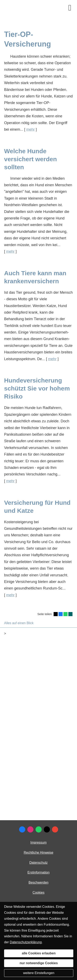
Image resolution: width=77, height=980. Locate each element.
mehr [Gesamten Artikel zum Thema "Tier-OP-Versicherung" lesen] (30, 129)
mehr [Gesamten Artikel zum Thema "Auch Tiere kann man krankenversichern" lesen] (52, 359)
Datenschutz (38, 863)
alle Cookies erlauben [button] (39, 953)
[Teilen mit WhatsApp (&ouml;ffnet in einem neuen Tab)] (66, 614)
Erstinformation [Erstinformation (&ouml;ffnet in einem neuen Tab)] (39, 872)
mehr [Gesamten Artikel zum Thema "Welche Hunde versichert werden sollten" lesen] (10, 251)
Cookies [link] (39, 893)
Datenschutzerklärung (26, 942)
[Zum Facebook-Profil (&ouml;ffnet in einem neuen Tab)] (22, 829)
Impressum (38, 842)
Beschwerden (38, 882)
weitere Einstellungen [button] (39, 973)
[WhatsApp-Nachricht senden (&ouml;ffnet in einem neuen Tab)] (39, 829)
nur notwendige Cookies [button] (39, 963)
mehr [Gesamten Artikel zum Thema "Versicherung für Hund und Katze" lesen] (10, 595)
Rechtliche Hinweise (38, 853)
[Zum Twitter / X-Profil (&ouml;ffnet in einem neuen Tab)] (47, 829)
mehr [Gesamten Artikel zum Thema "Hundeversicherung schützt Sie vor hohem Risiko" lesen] (10, 481)
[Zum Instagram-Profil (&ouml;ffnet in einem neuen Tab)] (30, 829)
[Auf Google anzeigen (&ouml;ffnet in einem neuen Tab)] (55, 829)
